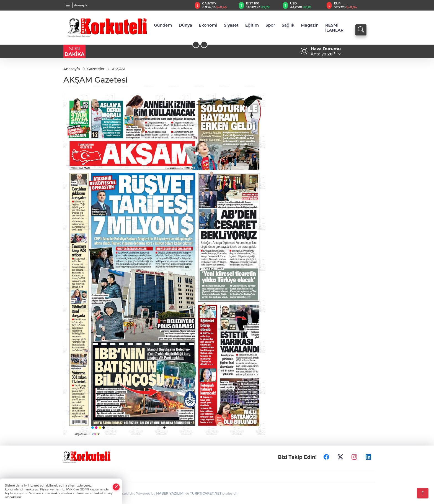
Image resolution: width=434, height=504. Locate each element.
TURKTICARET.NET (206, 493)
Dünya (186, 25)
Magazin (310, 25)
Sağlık (288, 25)
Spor (270, 25)
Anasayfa (81, 5)
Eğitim (252, 25)
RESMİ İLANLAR (334, 28)
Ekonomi (208, 25)
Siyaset (231, 25)
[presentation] (196, 45)
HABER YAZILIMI (170, 493)
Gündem (163, 25)
